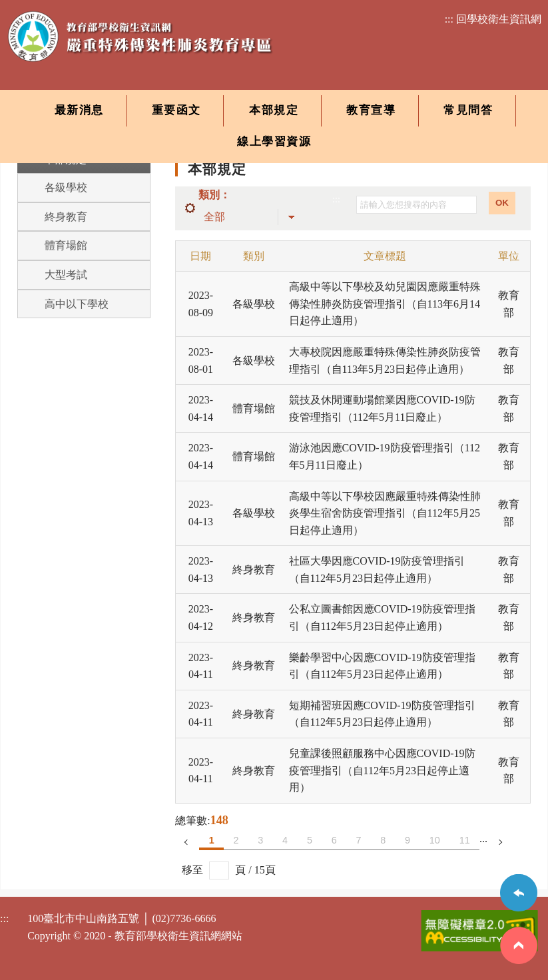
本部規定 (274, 110)
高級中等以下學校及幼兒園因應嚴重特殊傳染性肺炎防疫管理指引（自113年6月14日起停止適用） (385, 304)
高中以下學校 (77, 304)
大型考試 (66, 275)
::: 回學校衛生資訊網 (493, 19)
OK (502, 203)
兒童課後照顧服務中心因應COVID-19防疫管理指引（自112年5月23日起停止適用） (382, 770)
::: (336, 199)
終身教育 (66, 217)
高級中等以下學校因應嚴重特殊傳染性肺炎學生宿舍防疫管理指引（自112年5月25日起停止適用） (385, 513)
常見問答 (468, 110)
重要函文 (176, 110)
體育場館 (66, 245)
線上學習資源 (274, 141)
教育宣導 (371, 110)
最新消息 (79, 110)
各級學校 (66, 187)
